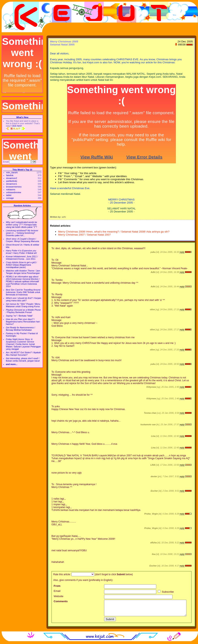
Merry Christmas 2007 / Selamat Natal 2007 (84, 235)
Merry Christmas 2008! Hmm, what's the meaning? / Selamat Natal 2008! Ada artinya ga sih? (114, 232)
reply (182, 252)
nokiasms (11, 190)
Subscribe (166, 592)
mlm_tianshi (12, 172)
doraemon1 (12, 184)
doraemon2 (12, 178)
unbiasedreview (14, 192)
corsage (10, 198)
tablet (9, 195)
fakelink (10, 175)
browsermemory (14, 187)
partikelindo (12, 181)
